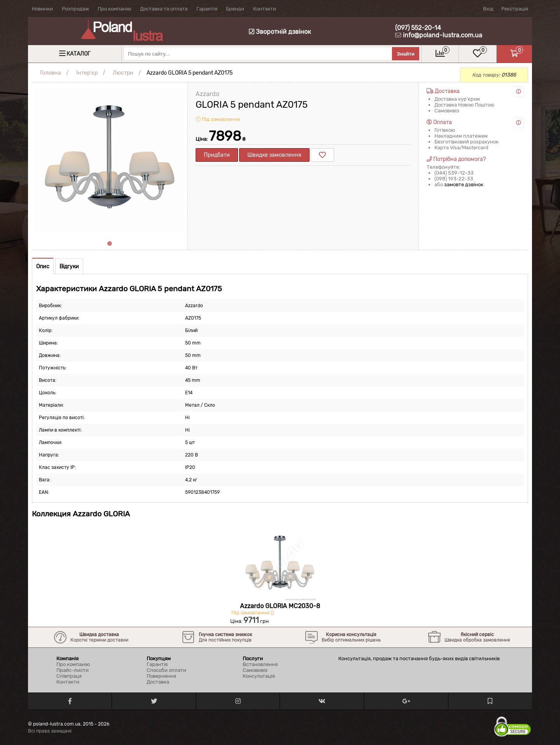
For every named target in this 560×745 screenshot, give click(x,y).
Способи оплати (166, 670)
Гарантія (207, 9)
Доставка (158, 682)
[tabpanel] (110, 160)
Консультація (259, 676)
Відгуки (69, 267)
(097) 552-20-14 (418, 28)
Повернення (161, 676)
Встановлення (260, 664)
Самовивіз (255, 670)
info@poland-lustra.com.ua (443, 35)
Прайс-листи (73, 670)
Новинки (42, 9)
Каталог (78, 54)
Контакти (265, 9)
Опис (43, 267)
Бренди (235, 9)
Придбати (217, 155)
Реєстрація (515, 9)
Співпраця (69, 676)
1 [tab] (110, 244)
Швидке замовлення (274, 155)
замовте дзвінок (464, 185)
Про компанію (114, 9)
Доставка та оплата (164, 9)
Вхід (488, 9)
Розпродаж (75, 9)
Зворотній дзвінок (280, 32)
